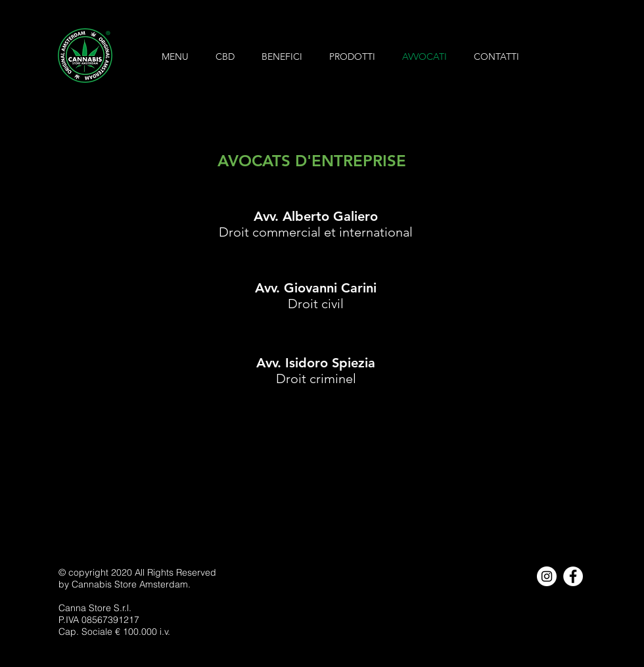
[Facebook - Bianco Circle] (573, 576)
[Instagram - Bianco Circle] (547, 576)
